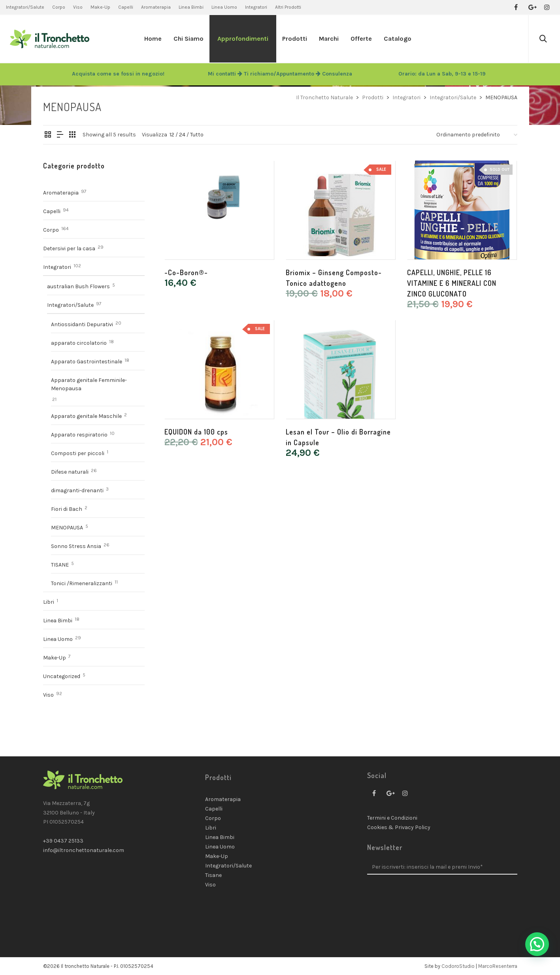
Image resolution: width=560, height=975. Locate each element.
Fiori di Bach (67, 509)
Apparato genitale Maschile (86, 416)
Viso (48, 695)
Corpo (51, 230)
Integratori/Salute (70, 305)
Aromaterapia (61, 193)
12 (172, 135)
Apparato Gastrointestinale (87, 362)
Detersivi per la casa (69, 248)
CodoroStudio (458, 966)
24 (182, 135)
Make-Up (55, 658)
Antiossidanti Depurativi (82, 324)
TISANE (60, 565)
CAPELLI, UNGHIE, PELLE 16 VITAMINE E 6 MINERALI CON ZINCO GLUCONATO (452, 283)
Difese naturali (70, 472)
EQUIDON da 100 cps (196, 432)
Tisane (213, 875)
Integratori (57, 267)
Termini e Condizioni (392, 818)
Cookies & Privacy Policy (399, 827)
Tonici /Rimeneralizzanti (82, 583)
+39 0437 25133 (63, 841)
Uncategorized (62, 676)
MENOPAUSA (67, 528)
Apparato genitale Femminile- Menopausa (89, 384)
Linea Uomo (58, 639)
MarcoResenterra (498, 966)
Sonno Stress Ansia (76, 546)
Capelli (52, 211)
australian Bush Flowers (78, 286)
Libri (49, 602)
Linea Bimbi (58, 621)
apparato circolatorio (79, 343)
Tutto (197, 135)
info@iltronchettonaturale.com (84, 850)
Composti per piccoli (78, 453)
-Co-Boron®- (186, 272)
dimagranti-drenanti (77, 490)
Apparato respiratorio (79, 435)
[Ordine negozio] (477, 135)
